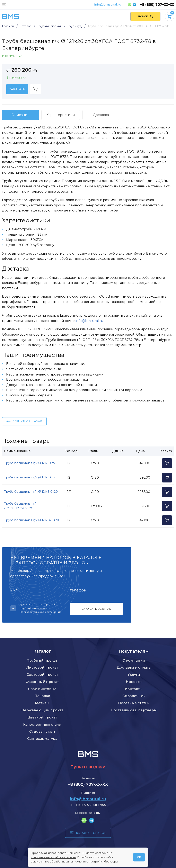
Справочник (134, 696)
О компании (134, 660)
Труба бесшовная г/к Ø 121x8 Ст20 (31, 492)
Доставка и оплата (134, 667)
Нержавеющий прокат (42, 710)
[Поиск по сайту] (145, 17)
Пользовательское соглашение (41, 612)
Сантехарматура (42, 739)
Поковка (42, 696)
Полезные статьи (134, 703)
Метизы (42, 703)
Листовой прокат (42, 667)
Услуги (134, 675)
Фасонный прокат (42, 682)
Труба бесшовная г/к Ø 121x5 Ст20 (31, 463)
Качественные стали (42, 724)
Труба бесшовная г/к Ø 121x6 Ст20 (31, 477)
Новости (134, 682)
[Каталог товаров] (4, 5)
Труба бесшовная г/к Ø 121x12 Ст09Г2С (20, 506)
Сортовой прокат (42, 675)
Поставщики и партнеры (134, 710)
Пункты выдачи (88, 767)
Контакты (134, 689)
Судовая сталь (42, 731)
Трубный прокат (42, 660)
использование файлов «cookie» (54, 857)
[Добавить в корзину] (36, 89)
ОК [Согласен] (139, 857)
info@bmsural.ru (108, 4)
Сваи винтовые (42, 689)
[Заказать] (17, 89)
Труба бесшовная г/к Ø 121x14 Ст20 (32, 520)
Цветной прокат (42, 717)
